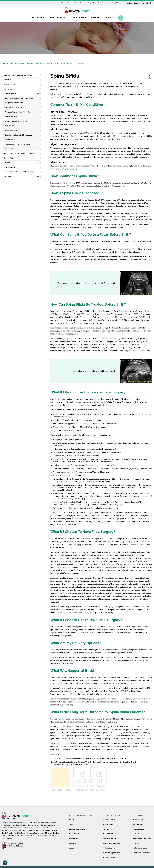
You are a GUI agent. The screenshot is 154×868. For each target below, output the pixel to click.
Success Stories (9, 167)
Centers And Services (16, 63)
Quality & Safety (74, 834)
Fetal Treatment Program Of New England (41, 63)
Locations (97, 18)
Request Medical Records (111, 843)
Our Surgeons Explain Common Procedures (19, 153)
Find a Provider (108, 824)
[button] (38, 89)
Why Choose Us (9, 84)
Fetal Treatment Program (119, 402)
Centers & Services (57, 18)
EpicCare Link (137, 824)
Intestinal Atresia (11, 130)
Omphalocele (10, 140)
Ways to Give (103, 3)
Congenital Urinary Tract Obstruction (18, 112)
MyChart (148, 3)
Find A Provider (37, 18)
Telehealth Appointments (111, 853)
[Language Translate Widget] (134, 3)
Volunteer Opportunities (77, 829)
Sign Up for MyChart (110, 839)
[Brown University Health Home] (4, 64)
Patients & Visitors (79, 18)
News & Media (74, 839)
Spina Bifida (9, 149)
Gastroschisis (10, 126)
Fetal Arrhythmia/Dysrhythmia (16, 121)
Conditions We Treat (66, 63)
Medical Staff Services (140, 834)
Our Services (8, 89)
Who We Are (8, 80)
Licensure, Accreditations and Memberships (19, 172)
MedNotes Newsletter (140, 848)
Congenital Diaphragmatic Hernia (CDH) (19, 98)
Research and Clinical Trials (142, 839)
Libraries (136, 843)
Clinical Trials (72, 3)
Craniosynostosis (11, 117)
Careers (82, 3)
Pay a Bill (92, 3)
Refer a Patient (138, 820)
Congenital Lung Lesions (14, 107)
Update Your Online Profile (142, 853)
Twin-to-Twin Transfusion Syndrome (18, 144)
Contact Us (60, 3)
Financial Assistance (110, 834)
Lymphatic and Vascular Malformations (19, 135)
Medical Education (139, 829)
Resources (7, 176)
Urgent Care (117, 3)
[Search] (121, 18)
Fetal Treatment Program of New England (18, 75)
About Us (72, 820)
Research (7, 163)
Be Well (110, 18)
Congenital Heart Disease (14, 103)
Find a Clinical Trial (109, 848)
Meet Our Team (9, 158)
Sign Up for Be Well (109, 857)
